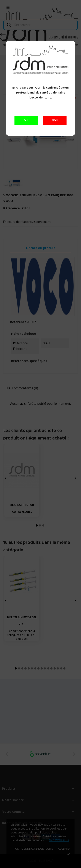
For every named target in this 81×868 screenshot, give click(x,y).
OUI (26, 121)
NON (55, 121)
